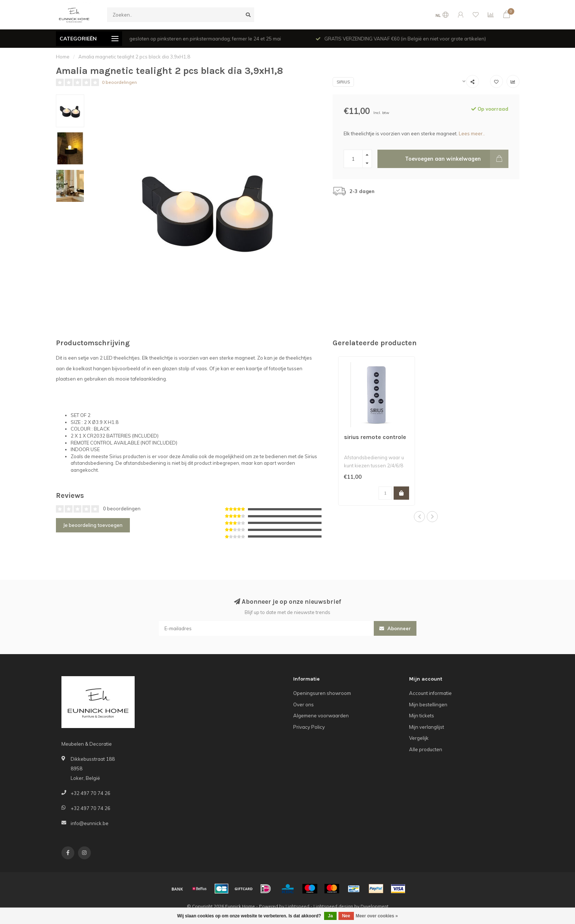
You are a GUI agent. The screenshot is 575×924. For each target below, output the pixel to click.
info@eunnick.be (90, 823)
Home (63, 57)
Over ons (304, 704)
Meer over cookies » (377, 916)
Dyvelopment (375, 906)
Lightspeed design (333, 906)
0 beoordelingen (119, 82)
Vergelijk (419, 738)
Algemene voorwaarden (321, 716)
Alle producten (426, 749)
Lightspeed (297, 906)
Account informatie (430, 693)
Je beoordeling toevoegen (93, 525)
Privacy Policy (309, 727)
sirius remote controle (375, 437)
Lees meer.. (472, 133)
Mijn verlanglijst (427, 727)
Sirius (343, 82)
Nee (346, 916)
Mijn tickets (422, 716)
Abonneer (395, 628)
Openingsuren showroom (322, 693)
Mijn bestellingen (428, 704)
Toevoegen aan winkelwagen (457, 159)
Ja (330, 916)
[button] (419, 517)
